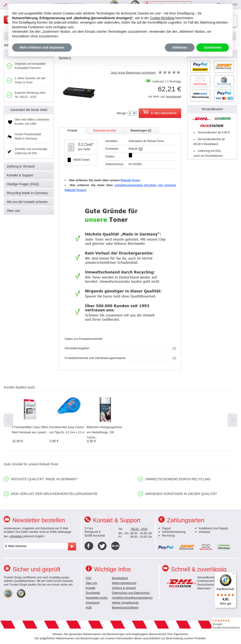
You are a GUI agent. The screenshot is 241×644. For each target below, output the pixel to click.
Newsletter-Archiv (97, 598)
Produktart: (112, 149)
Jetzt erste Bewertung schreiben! (133, 73)
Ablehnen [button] (180, 47)
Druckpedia (93, 593)
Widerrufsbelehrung (124, 583)
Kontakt (90, 588)
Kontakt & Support (20, 175)
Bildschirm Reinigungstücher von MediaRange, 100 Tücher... (104, 432)
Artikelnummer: (115, 164)
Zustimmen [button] (213, 47)
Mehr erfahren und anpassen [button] (42, 47)
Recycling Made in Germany (27, 193)
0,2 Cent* (86, 144)
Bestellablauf (120, 578)
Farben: (110, 157)
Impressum (93, 603)
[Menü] (234, 575)
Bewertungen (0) (141, 131)
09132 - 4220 (139, 529)
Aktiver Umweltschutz (125, 603)
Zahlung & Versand (21, 166)
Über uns (13, 211)
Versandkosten (174, 97)
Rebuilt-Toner (130, 180)
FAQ (89, 578)
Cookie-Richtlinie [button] (162, 18)
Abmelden (16, 536)
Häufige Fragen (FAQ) (23, 184)
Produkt (72, 131)
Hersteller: (112, 141)
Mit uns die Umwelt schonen (27, 202)
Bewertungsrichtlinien (125, 608)
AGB (89, 608)
